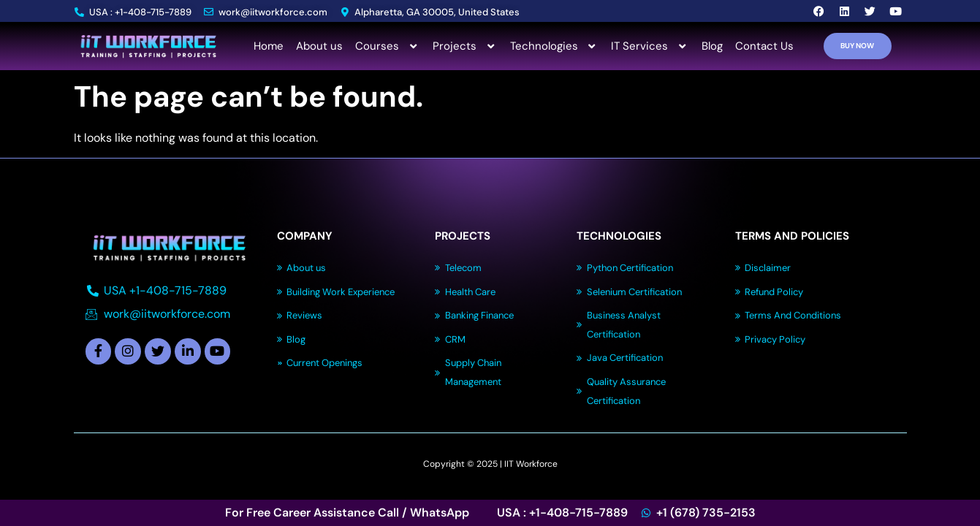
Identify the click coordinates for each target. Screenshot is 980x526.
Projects (465, 46)
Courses (388, 46)
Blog (712, 46)
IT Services (650, 46)
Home (269, 46)
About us (319, 46)
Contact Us (764, 46)
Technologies (555, 46)
